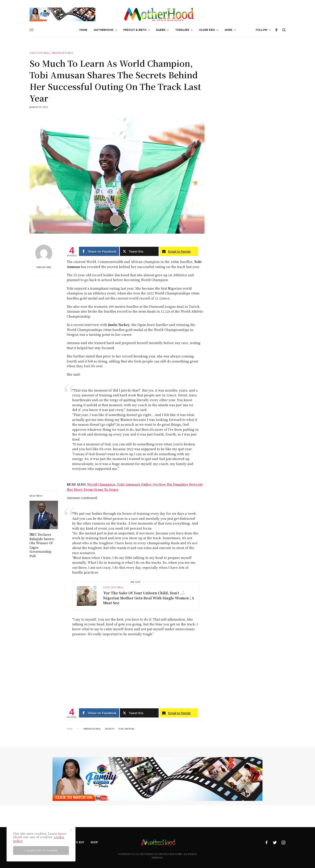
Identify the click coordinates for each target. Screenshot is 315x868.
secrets (110, 729)
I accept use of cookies (41, 850)
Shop (94, 842)
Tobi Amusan (126, 729)
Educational (40, 53)
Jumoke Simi (44, 267)
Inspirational (63, 53)
